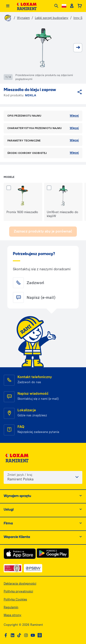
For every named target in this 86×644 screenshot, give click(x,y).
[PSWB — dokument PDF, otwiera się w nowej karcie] (33, 568)
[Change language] (64, 6)
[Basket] (80, 6)
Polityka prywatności (18, 591)
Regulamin (11, 607)
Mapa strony (12, 615)
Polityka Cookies (15, 599)
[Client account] (72, 6)
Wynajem (23, 18)
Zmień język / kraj (20, 475)
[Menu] (8, 6)
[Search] (56, 6)
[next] (78, 48)
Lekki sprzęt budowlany (52, 18)
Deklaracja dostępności (20, 584)
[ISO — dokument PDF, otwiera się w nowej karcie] (13, 568)
